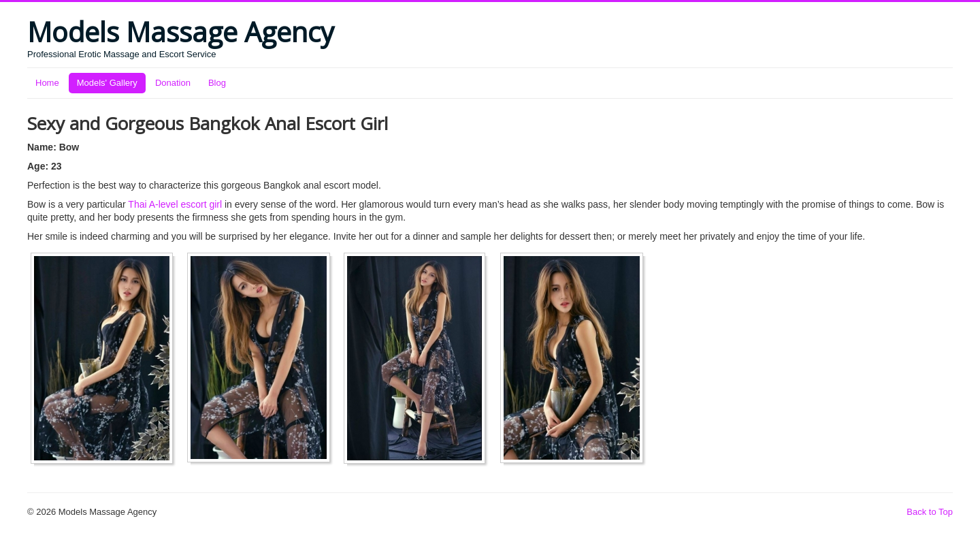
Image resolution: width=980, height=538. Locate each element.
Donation (173, 83)
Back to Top (930, 512)
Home (47, 83)
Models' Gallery (107, 83)
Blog (217, 83)
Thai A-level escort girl (175, 204)
